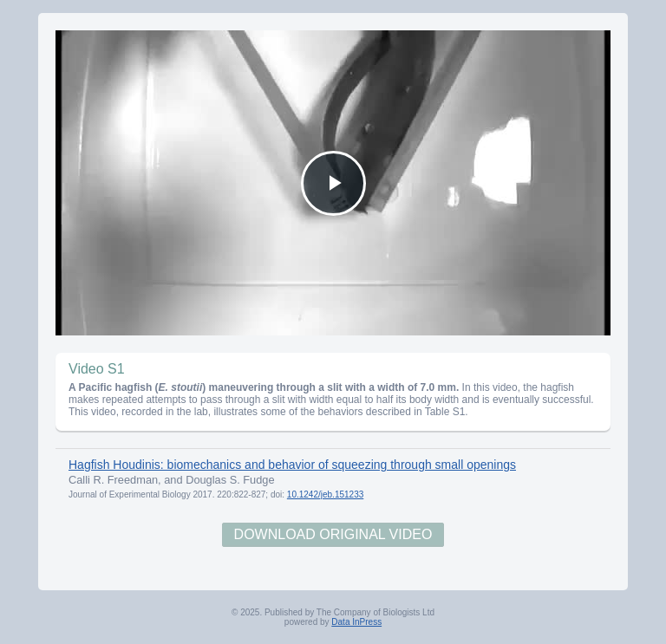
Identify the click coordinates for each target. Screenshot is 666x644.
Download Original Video (333, 534)
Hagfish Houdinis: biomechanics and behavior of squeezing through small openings (292, 465)
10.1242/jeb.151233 (325, 494)
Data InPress (356, 622)
